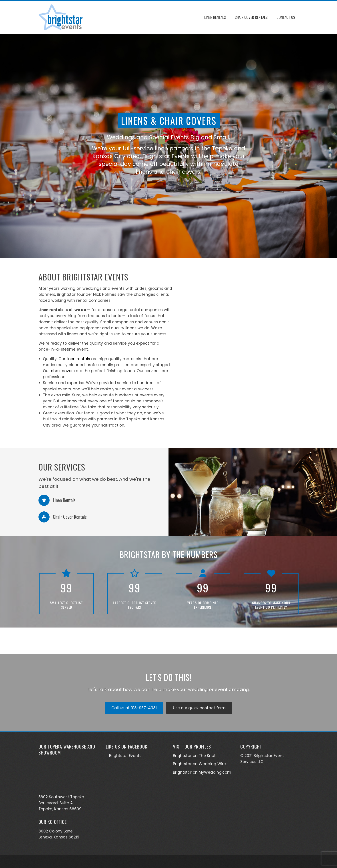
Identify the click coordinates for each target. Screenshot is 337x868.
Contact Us (286, 17)
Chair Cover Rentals (251, 17)
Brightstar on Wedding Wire (199, 764)
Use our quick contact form (199, 708)
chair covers (63, 371)
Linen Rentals (215, 17)
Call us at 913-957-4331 (134, 708)
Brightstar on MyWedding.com (202, 772)
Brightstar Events (125, 756)
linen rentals (78, 359)
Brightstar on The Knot (194, 756)
